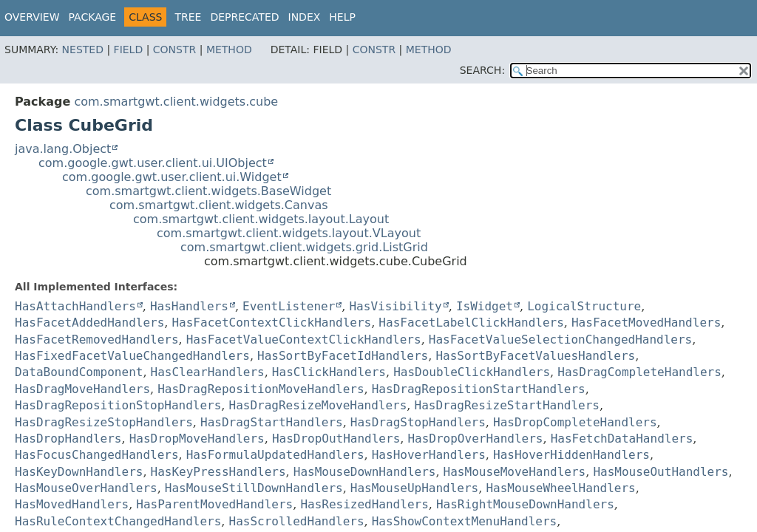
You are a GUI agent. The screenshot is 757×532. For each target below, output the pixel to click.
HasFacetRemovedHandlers (97, 340)
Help (342, 17)
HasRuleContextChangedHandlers (118, 521)
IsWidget (485, 306)
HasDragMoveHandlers (82, 389)
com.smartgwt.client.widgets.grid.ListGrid (304, 247)
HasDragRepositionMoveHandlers (261, 389)
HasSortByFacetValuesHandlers (535, 356)
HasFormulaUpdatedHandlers (275, 455)
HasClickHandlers (329, 372)
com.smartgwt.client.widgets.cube (176, 102)
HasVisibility (395, 306)
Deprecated (244, 17)
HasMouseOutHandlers (661, 472)
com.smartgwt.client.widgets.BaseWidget (208, 191)
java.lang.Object (63, 149)
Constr (174, 50)
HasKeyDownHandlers (79, 472)
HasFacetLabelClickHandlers (471, 323)
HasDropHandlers (68, 439)
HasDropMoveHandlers (197, 439)
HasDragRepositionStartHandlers (479, 389)
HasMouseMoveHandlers (515, 472)
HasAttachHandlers (75, 306)
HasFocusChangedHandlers (97, 455)
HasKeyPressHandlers (218, 472)
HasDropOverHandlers (475, 439)
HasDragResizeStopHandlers (104, 422)
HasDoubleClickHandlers (472, 372)
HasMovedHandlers (72, 504)
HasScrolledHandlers (297, 521)
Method (229, 50)
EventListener (289, 306)
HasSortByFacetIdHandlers (343, 356)
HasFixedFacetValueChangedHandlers (132, 356)
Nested (83, 50)
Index (305, 17)
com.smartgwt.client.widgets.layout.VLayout (289, 233)
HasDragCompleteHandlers (639, 372)
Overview (32, 17)
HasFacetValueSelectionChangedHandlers (560, 340)
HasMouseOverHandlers (86, 488)
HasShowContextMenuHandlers (464, 521)
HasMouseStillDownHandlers (254, 488)
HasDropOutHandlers (336, 439)
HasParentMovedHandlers (214, 504)
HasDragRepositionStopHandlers (118, 405)
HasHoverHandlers (429, 455)
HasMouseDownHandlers (365, 472)
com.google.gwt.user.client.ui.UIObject (153, 163)
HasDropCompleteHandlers (575, 422)
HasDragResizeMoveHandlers (318, 405)
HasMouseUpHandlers (414, 488)
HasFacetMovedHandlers (646, 323)
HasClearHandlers (208, 372)
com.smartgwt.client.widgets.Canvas (219, 205)
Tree (188, 17)
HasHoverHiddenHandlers (571, 455)
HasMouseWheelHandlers (560, 488)
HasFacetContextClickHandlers (271, 323)
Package (93, 17)
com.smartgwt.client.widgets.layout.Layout (261, 219)
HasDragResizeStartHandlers (507, 405)
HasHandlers (189, 306)
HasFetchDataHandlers (622, 439)
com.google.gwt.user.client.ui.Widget (172, 177)
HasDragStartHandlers (272, 422)
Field (129, 50)
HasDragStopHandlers (418, 422)
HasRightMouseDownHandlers (525, 504)
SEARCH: (482, 70)
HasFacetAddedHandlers (89, 323)
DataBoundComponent (79, 372)
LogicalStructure (584, 306)
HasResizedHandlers (364, 504)
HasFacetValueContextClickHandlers (304, 340)
